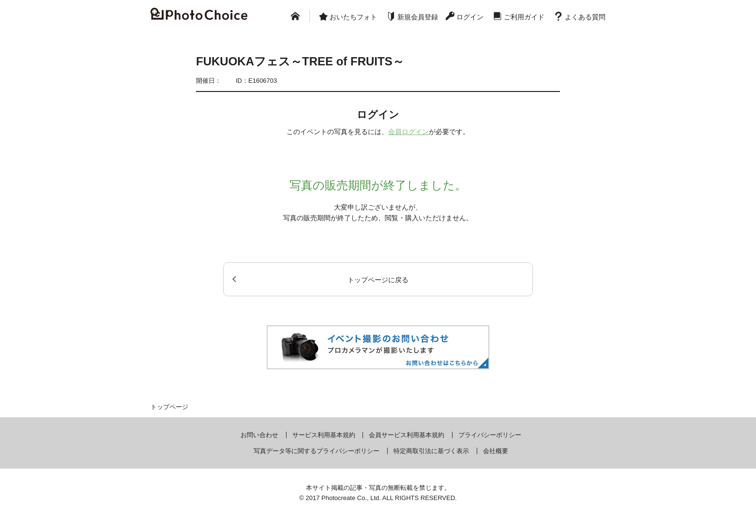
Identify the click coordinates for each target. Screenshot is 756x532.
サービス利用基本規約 (324, 435)
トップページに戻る (378, 280)
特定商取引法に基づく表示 (431, 451)
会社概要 (496, 451)
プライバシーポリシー (490, 435)
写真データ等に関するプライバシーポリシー (317, 451)
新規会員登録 (418, 17)
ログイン (470, 17)
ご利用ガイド (524, 17)
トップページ (169, 407)
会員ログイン (408, 132)
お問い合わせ (259, 435)
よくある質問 (585, 17)
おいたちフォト (353, 17)
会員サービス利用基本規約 (407, 435)
